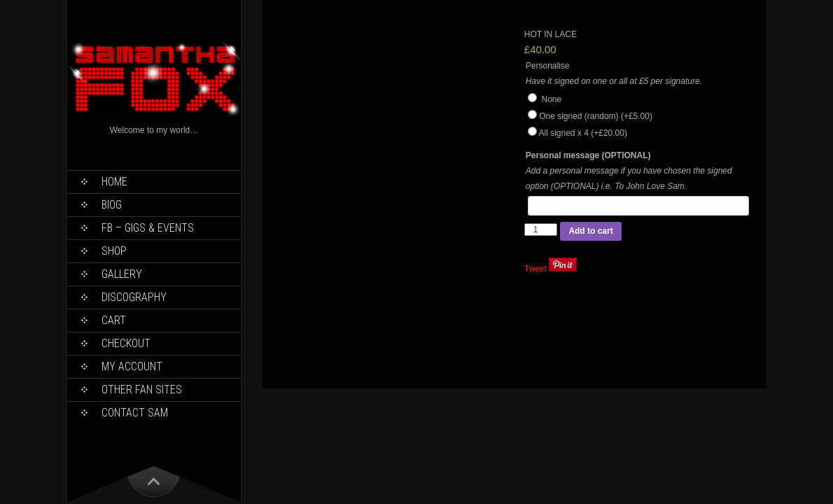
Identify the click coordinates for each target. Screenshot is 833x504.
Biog (112, 205)
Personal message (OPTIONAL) (588, 155)
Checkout (126, 343)
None (545, 99)
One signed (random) (596, 116)
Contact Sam (135, 413)
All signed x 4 (582, 133)
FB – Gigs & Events (148, 228)
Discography (134, 297)
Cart (114, 320)
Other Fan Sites (142, 390)
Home (114, 182)
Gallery (122, 274)
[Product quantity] (541, 230)
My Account (132, 366)
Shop (114, 251)
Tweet (535, 269)
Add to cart (590, 231)
